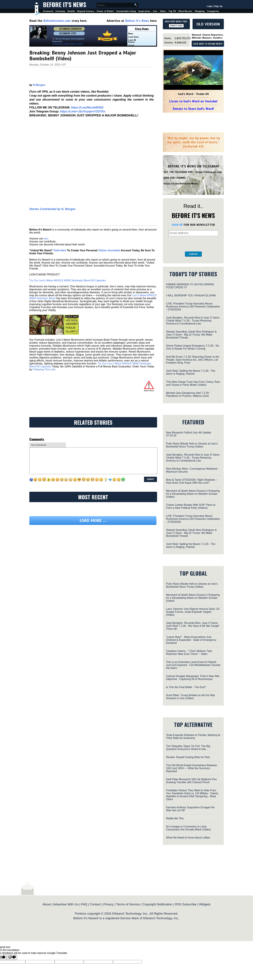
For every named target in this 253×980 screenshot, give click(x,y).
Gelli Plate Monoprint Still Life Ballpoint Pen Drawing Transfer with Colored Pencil (192, 781)
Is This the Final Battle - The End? (186, 687)
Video (163, 11)
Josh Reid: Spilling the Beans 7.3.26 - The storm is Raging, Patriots (191, 372)
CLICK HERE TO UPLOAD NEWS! (208, 44)
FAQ (84, 904)
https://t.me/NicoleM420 (87, 107)
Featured (48, 11)
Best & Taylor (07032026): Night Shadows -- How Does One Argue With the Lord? (192, 481)
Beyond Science (86, 11)
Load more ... (93, 521)
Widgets (205, 904)
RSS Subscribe (186, 904)
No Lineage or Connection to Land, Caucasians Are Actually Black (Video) (188, 828)
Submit (193, 254)
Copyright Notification (157, 904)
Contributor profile (61, 44)
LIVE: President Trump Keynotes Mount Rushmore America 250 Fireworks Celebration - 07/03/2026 (193, 307)
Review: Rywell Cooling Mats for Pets (188, 757)
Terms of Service (128, 904)
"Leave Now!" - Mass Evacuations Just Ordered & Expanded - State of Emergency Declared (191, 640)
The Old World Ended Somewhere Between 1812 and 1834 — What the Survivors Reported (192, 768)
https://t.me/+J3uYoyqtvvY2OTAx (83, 111)
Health (71, 11)
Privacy (109, 904)
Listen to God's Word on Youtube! (193, 101)
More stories (77, 44)
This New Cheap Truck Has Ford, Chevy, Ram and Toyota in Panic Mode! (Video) (193, 383)
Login (210, 6)
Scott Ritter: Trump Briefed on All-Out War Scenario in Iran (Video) (191, 697)
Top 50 (172, 11)
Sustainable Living (126, 11)
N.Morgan (39, 85)
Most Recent (185, 11)
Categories (213, 11)
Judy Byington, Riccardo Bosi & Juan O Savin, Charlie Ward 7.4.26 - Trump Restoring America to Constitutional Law (193, 321)
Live (155, 11)
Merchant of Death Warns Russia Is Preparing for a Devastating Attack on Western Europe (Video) (193, 494)
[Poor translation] (12, 957)
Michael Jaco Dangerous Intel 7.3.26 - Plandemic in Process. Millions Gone (188, 394)
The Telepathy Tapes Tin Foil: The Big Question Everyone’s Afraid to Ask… (188, 748)
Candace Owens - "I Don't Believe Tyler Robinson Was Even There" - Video (189, 652)
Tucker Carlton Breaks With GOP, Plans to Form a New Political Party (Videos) (191, 506)
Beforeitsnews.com (57, 21)
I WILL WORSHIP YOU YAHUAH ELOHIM (191, 295)
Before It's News (65, 4)
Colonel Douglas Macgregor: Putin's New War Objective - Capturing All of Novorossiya (193, 678)
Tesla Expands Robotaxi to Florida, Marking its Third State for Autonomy (193, 737)
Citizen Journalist (109, 250)
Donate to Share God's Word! (193, 109)
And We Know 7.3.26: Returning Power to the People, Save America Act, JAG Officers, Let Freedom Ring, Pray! (193, 360)
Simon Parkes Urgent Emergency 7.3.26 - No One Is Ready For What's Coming (193, 347)
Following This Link (44, 369)
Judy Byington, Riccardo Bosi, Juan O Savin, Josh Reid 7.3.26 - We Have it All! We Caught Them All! (193, 626)
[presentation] (193, 244)
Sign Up (218, 6)
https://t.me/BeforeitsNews (181, 184)
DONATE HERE (176, 26)
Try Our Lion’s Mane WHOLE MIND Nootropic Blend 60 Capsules (68, 280)
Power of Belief (105, 11)
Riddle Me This (175, 818)
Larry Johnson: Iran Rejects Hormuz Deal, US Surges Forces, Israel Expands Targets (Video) (193, 612)
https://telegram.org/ (209, 172)
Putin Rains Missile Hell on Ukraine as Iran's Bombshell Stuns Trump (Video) (192, 445)
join (46, 239)
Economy (60, 11)
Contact (95, 904)
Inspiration (144, 11)
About (47, 904)
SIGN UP (177, 225)
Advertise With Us (66, 904)
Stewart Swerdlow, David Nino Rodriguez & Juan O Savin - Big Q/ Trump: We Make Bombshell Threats (191, 335)
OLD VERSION (208, 24)
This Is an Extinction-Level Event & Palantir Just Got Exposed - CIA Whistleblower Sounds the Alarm (193, 665)
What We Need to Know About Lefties (188, 838)
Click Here (60, 250)
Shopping (200, 11)
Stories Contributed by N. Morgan (52, 209)
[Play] (193, 70)
